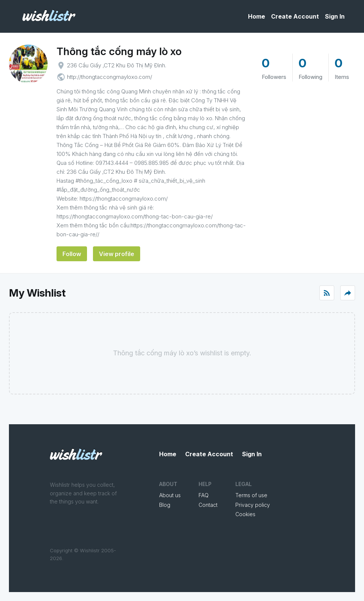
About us (170, 495)
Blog (165, 505)
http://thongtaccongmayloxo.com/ (109, 77)
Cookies (245, 514)
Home (257, 16)
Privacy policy (253, 505)
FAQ (204, 495)
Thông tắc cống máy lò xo (119, 51)
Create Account (295, 16)
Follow (72, 254)
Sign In (335, 16)
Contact (208, 505)
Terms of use (251, 495)
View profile (117, 254)
